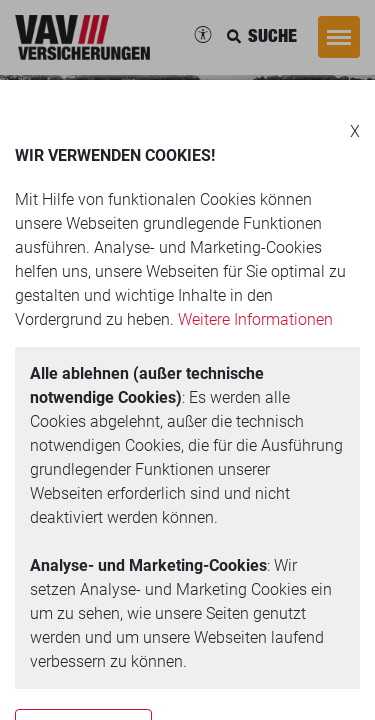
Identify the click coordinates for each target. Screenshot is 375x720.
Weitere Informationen (255, 319)
